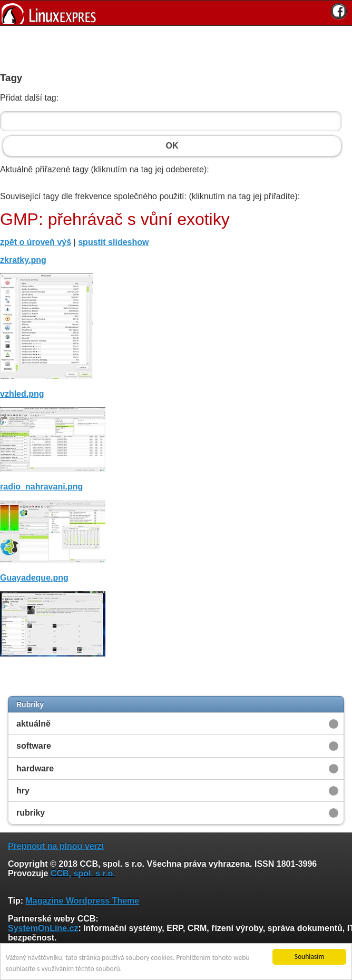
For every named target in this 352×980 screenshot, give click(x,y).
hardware (35, 768)
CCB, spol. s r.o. (83, 873)
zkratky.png (23, 260)
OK (172, 146)
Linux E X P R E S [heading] (176, 13)
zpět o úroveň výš (36, 242)
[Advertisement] (172, 47)
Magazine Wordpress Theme (82, 901)
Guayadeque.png (34, 578)
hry (23, 791)
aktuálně (33, 724)
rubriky (31, 813)
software (34, 746)
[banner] (176, 13)
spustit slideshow (113, 242)
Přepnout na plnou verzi (56, 846)
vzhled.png (22, 394)
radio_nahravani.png (41, 487)
